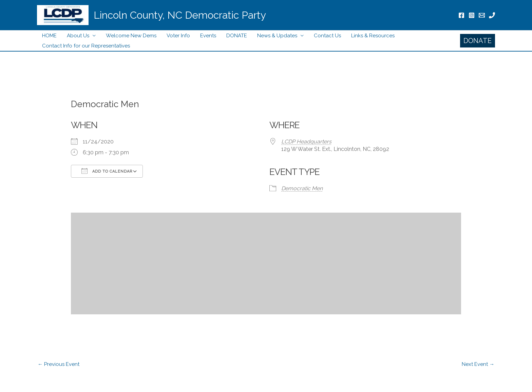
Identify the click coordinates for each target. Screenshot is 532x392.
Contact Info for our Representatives (86, 46)
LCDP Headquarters (306, 142)
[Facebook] (461, 15)
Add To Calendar (107, 171)
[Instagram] (472, 15)
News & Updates (277, 36)
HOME (49, 36)
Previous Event (59, 364)
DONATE (237, 36)
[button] (478, 41)
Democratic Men (302, 188)
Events (208, 36)
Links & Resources (373, 36)
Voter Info (178, 36)
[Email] (482, 15)
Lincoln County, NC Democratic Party (180, 15)
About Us (78, 36)
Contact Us (327, 36)
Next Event (478, 364)
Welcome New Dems (131, 36)
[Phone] (492, 15)
